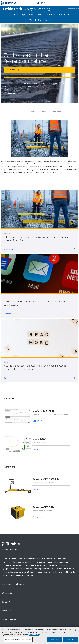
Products (14, 14)
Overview (22, 112)
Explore (36, 421)
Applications (28, 14)
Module (33, 112)
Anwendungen (55, 112)
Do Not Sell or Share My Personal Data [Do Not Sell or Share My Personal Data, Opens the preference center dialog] (18, 641)
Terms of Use (7, 611)
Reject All (70, 641)
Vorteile (43, 112)
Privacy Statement (9, 620)
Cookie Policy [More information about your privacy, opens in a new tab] (34, 636)
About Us (51, 14)
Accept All (54, 641)
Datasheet (11, 93)
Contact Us (64, 14)
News (40, 14)
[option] (39, 148)
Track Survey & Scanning (26, 9)
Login (48, 20)
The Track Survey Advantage (13, 584)
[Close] (75, 631)
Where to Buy (35, 20)
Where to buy (13, 70)
